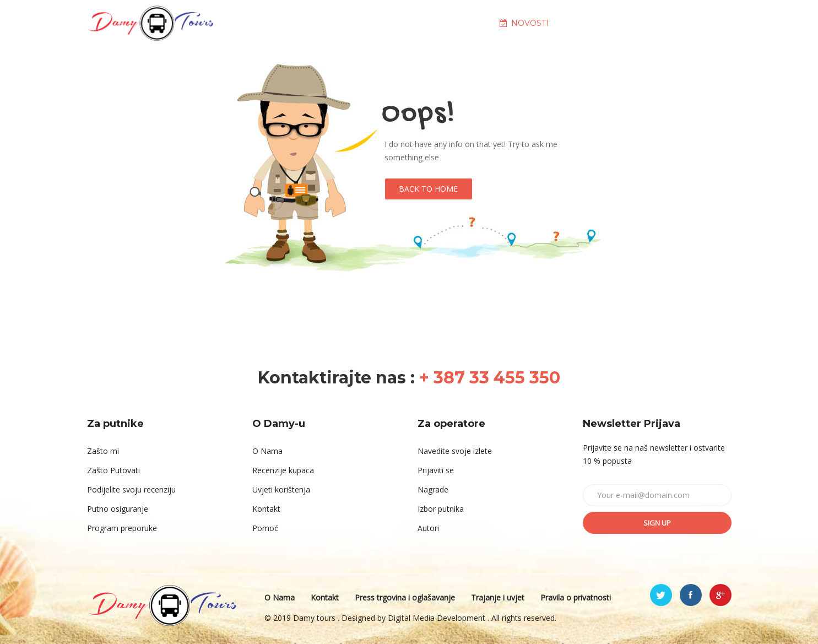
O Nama (267, 451)
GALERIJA (599, 23)
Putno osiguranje (118, 509)
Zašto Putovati (113, 470)
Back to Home (428, 189)
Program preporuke (122, 528)
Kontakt (266, 509)
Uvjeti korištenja (281, 489)
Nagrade (433, 489)
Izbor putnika (441, 509)
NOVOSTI (524, 23)
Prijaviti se (436, 470)
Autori (428, 528)
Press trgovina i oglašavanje (405, 597)
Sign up (657, 523)
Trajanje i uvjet (498, 597)
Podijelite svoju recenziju (131, 489)
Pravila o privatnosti (576, 597)
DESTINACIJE (443, 23)
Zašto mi (103, 451)
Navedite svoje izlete (455, 451)
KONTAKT (674, 23)
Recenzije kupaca (283, 470)
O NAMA (364, 23)
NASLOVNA (289, 23)
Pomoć (265, 528)
